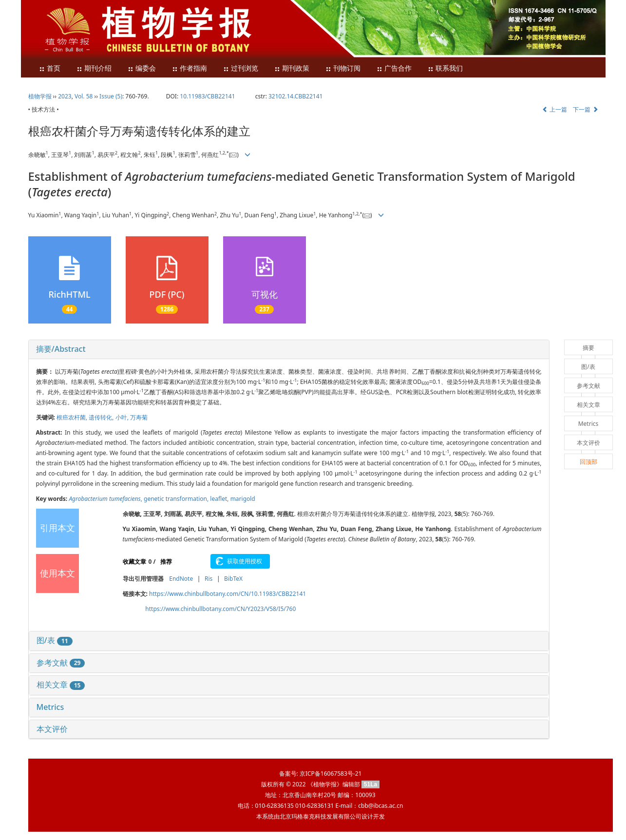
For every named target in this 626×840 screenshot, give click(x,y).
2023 (65, 96)
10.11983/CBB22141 (207, 96)
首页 (50, 68)
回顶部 (588, 462)
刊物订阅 (343, 68)
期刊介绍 (94, 68)
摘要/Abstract (61, 349)
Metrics (50, 707)
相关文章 (61, 685)
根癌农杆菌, (73, 417)
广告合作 (394, 68)
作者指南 (190, 68)
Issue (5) (111, 96)
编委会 (142, 68)
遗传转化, (102, 417)
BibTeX (233, 579)
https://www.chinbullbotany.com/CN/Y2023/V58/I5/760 (220, 609)
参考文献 (61, 663)
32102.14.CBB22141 (295, 96)
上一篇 (555, 109)
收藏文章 (134, 562)
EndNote (181, 579)
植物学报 (40, 96)
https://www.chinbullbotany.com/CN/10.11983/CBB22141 (228, 594)
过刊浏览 (241, 68)
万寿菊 (139, 417)
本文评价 (52, 729)
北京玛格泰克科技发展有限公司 (321, 816)
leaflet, (220, 499)
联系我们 (445, 68)
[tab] (289, 349)
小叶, (123, 417)
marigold (243, 499)
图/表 (55, 640)
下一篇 (585, 109)
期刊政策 (292, 68)
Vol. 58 (84, 96)
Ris (209, 579)
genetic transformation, (177, 499)
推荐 (166, 562)
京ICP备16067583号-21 (331, 773)
